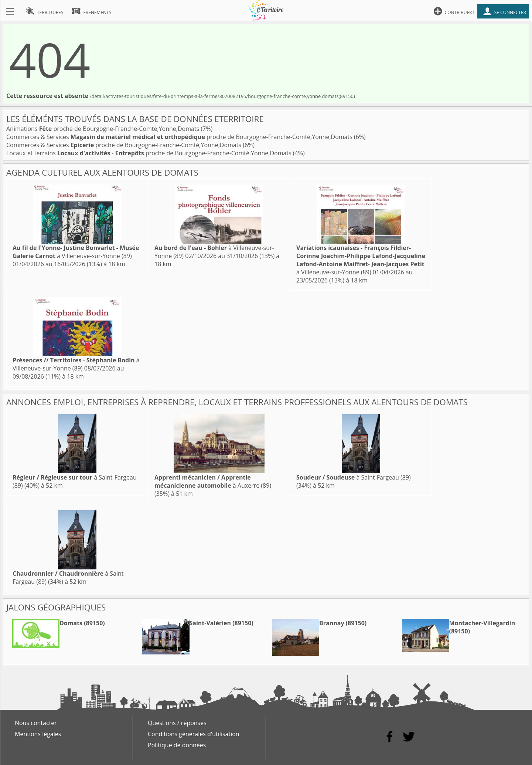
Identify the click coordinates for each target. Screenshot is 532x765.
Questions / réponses (177, 723)
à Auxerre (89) (213, 481)
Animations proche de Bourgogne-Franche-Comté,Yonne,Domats (103, 129)
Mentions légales (38, 734)
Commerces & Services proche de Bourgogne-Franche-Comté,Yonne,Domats (180, 137)
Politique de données (177, 745)
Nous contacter (36, 723)
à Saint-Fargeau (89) (354, 477)
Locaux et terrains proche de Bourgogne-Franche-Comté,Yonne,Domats (150, 153)
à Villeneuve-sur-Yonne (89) (76, 252)
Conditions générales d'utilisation (194, 734)
